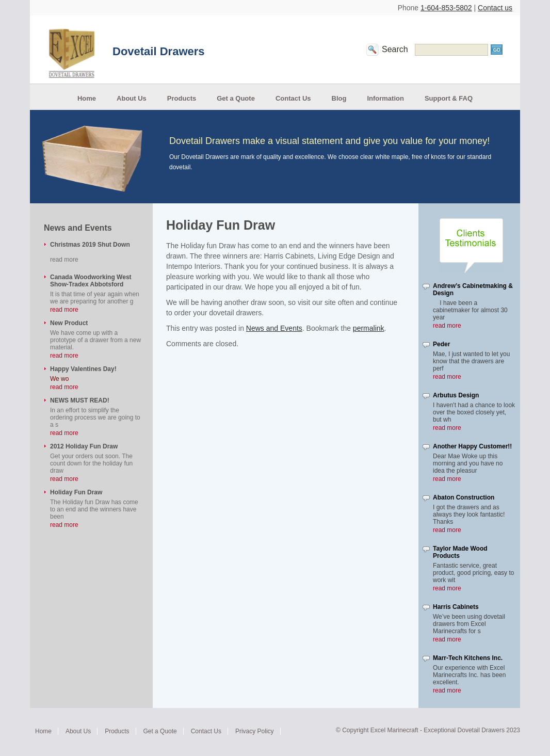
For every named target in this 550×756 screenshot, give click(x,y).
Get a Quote (236, 98)
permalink (369, 328)
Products (182, 98)
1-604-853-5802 (446, 8)
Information (385, 98)
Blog (339, 98)
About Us (132, 98)
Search (395, 49)
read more (64, 310)
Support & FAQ (449, 98)
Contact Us (293, 98)
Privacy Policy (255, 731)
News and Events (274, 328)
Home (87, 98)
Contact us (495, 8)
